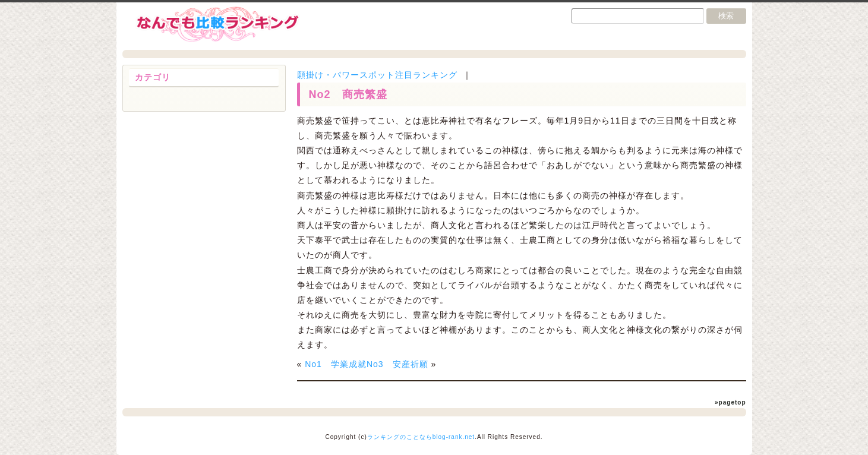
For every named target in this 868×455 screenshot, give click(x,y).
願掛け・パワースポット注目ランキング (377, 75)
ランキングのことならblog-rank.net (421, 437)
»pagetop (730, 402)
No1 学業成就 (336, 364)
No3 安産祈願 (397, 364)
